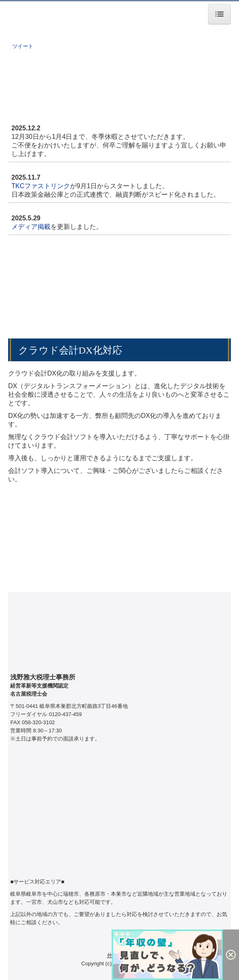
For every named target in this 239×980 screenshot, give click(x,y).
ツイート (23, 46)
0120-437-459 (65, 714)
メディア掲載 (31, 227)
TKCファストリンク (41, 186)
